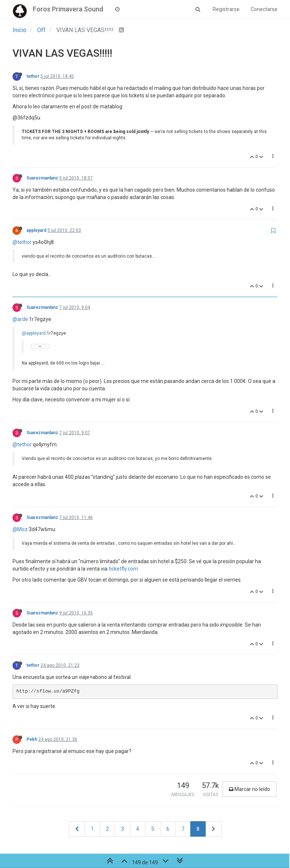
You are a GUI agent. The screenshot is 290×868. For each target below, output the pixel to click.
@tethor (22, 242)
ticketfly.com (123, 569)
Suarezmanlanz (42, 178)
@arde (20, 319)
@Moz (20, 529)
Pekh (32, 739)
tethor (33, 76)
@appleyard (34, 333)
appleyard (36, 230)
